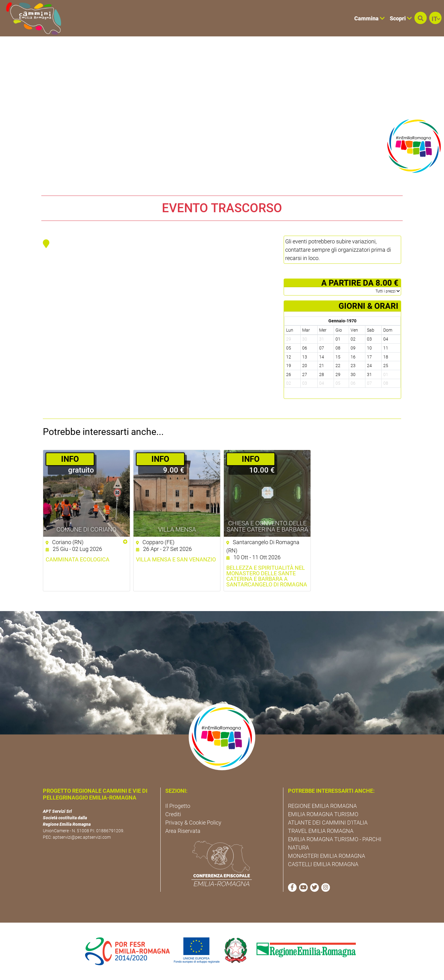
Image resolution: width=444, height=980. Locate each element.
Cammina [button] (370, 18)
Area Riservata (183, 831)
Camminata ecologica (78, 560)
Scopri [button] (401, 18)
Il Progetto (178, 806)
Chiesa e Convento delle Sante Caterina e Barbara (267, 526)
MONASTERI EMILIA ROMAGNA (327, 856)
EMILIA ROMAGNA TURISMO (323, 814)
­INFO (70, 459)
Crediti (173, 814)
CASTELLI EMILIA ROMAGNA (323, 864)
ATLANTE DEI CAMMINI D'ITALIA (328, 823)
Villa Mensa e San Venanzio (176, 560)
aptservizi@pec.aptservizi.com (82, 837)
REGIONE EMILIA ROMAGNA (322, 806)
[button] (421, 18)
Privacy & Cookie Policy (193, 823)
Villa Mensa (177, 529)
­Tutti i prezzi (388, 291)
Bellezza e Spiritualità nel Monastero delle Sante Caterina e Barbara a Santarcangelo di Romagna (267, 576)
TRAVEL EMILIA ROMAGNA (321, 831)
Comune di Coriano (86, 529)
